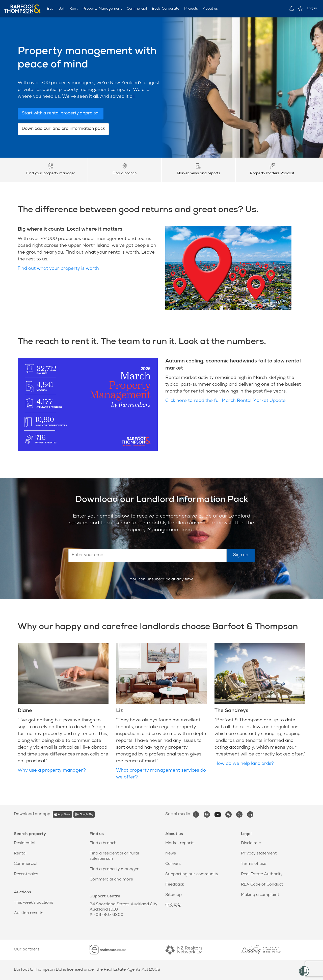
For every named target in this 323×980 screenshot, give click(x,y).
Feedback (175, 885)
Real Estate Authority (262, 874)
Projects (191, 9)
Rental (20, 854)
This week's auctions (34, 903)
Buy (50, 9)
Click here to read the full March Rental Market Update (225, 401)
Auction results (29, 913)
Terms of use (254, 864)
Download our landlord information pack (63, 129)
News (171, 854)
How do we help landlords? (244, 764)
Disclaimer (251, 843)
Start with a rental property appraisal (61, 114)
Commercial (137, 9)
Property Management (102, 9)
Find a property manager (114, 869)
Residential (25, 843)
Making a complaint (260, 895)
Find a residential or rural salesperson (114, 856)
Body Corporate (166, 9)
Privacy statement (259, 854)
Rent (73, 9)
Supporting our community (192, 874)
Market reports (180, 843)
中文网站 (173, 905)
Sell (61, 9)
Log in (312, 9)
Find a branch (103, 843)
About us (210, 9)
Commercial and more (111, 880)
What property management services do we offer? (161, 774)
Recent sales (26, 874)
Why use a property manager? (52, 771)
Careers (173, 864)
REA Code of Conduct (262, 885)
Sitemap (173, 895)
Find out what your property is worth (58, 269)
